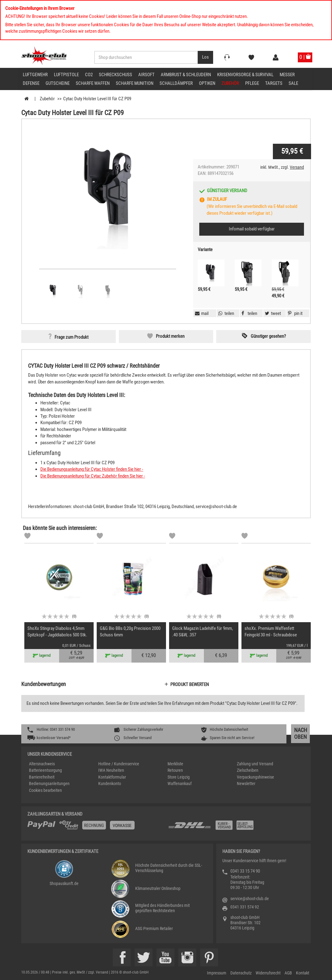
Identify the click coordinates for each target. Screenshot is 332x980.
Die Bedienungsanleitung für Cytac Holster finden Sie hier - (92, 469)
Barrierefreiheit (42, 777)
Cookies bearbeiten (45, 790)
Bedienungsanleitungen (49, 784)
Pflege (252, 83)
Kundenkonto (110, 784)
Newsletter (246, 784)
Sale (293, 83)
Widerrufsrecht (268, 973)
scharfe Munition (135, 83)
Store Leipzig (179, 777)
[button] (294, 313)
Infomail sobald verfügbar (252, 229)
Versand (297, 167)
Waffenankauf (180, 784)
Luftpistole (66, 75)
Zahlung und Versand (255, 764)
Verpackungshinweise (255, 777)
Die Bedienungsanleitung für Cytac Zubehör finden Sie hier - (93, 476)
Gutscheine (58, 83)
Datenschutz (241, 973)
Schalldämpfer (176, 83)
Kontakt (303, 973)
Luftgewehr (35, 75)
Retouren (175, 770)
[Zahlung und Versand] (236, 827)
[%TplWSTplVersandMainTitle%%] (96, 827)
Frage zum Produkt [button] (71, 337)
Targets (274, 83)
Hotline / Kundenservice (119, 764)
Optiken (207, 83)
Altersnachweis (42, 764)
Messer (287, 75)
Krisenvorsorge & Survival (245, 75)
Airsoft (146, 75)
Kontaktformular (112, 777)
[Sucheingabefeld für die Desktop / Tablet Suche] (146, 57)
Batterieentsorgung (45, 770)
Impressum (217, 973)
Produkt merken (170, 336)
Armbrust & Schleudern (186, 75)
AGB (288, 973)
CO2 (89, 75)
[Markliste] (27, 537)
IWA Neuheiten (111, 770)
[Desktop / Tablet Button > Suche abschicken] (205, 57)
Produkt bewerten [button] (190, 684)
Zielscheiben (248, 770)
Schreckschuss (115, 75)
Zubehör (230, 83)
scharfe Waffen (93, 83)
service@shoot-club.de (250, 899)
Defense (31, 83)
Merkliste (175, 764)
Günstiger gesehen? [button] (268, 336)
